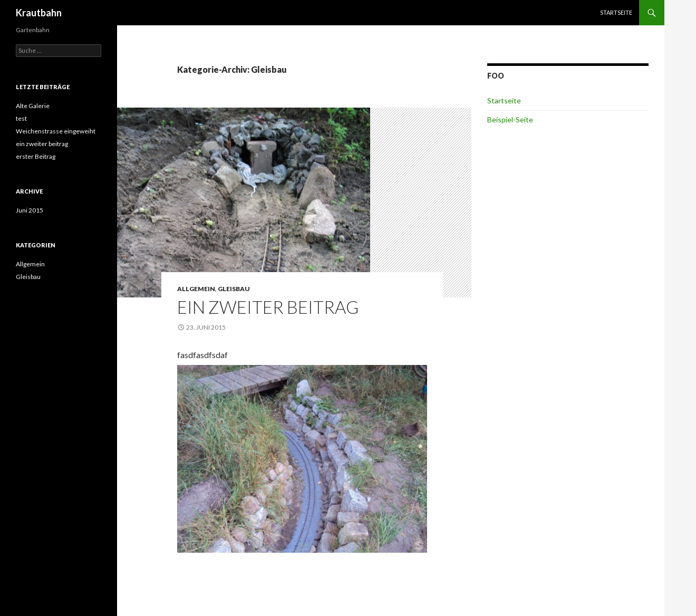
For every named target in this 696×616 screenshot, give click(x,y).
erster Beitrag (36, 156)
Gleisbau (234, 289)
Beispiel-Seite (510, 119)
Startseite (616, 12)
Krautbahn (39, 13)
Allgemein (196, 289)
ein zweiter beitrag (268, 307)
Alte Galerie (33, 106)
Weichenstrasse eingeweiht (56, 131)
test (21, 118)
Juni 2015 (30, 210)
